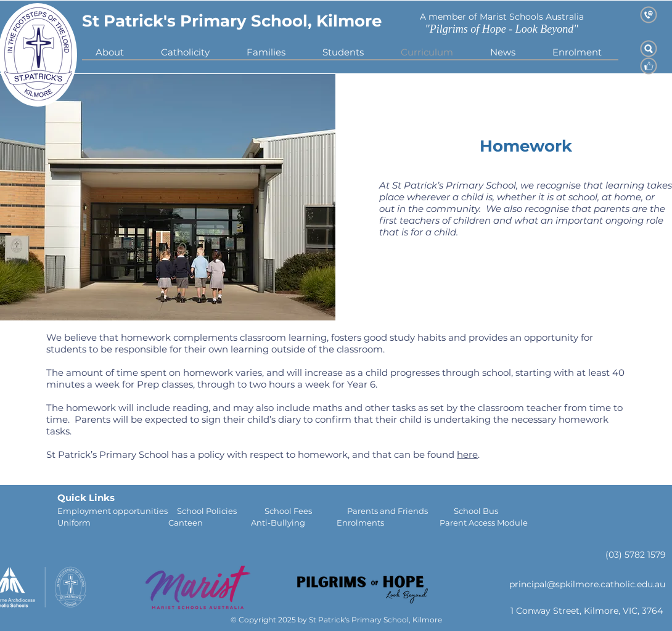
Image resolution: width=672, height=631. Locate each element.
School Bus (476, 511)
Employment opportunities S (120, 511)
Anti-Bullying (294, 523)
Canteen (210, 523)
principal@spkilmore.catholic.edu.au (587, 584)
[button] (185, 52)
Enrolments (388, 523)
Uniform (113, 523)
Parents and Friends (400, 511)
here (467, 454)
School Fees (306, 511)
